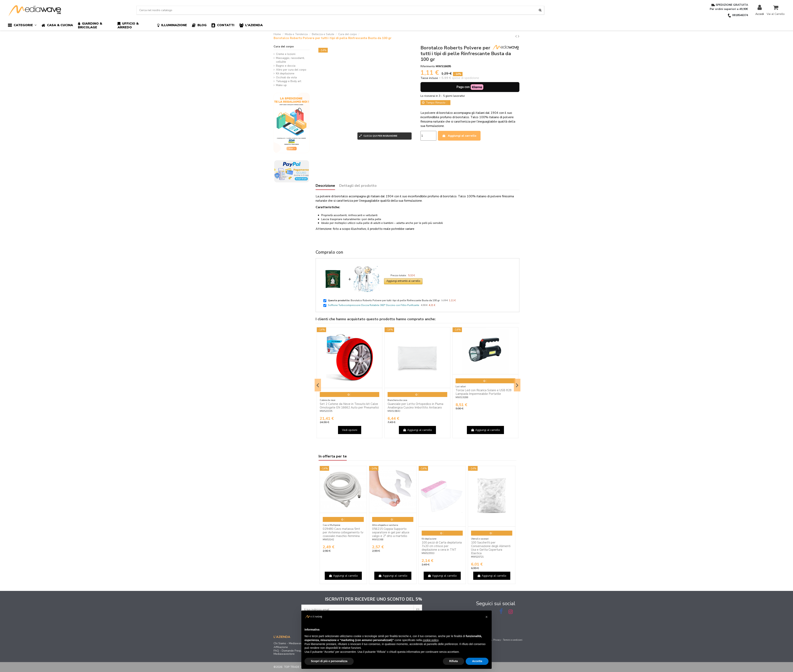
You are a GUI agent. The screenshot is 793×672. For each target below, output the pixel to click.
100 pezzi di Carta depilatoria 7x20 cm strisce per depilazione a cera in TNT (442, 546)
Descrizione (325, 186)
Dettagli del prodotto (358, 186)
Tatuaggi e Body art (289, 81)
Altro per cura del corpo (291, 70)
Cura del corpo (284, 46)
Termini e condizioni (513, 640)
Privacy (497, 640)
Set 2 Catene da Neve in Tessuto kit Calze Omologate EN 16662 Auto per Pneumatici (349, 406)
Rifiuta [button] (454, 661)
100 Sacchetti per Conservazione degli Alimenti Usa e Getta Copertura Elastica (491, 548)
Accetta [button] (477, 661)
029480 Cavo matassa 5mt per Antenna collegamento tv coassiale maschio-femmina (343, 532)
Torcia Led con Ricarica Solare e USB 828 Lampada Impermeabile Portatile (484, 392)
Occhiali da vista (286, 77)
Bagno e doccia (286, 66)
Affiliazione (281, 647)
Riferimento (428, 66)
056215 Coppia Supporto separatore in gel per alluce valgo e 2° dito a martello (391, 532)
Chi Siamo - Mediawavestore (292, 643)
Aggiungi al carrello (459, 136)
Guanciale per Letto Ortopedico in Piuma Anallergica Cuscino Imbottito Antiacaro (415, 406)
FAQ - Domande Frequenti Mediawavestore (290, 652)
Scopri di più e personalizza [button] (329, 661)
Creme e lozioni (286, 54)
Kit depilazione (285, 73)
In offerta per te (333, 457)
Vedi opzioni (350, 430)
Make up (281, 85)
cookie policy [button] (430, 640)
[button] (25, 25)
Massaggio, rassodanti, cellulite (290, 60)
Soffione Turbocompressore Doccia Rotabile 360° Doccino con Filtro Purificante (374, 305)
